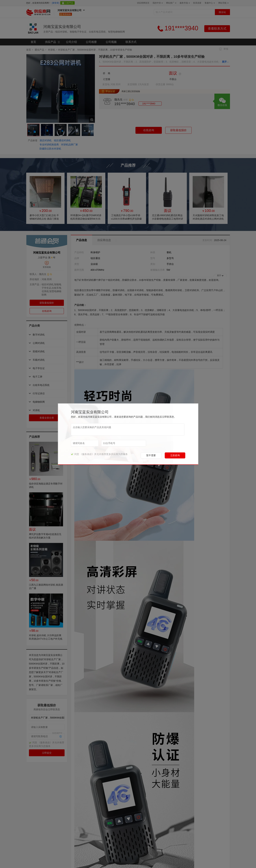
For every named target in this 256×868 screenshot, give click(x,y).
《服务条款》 (87, 454)
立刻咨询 (175, 455)
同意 (75, 454)
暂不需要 (151, 455)
